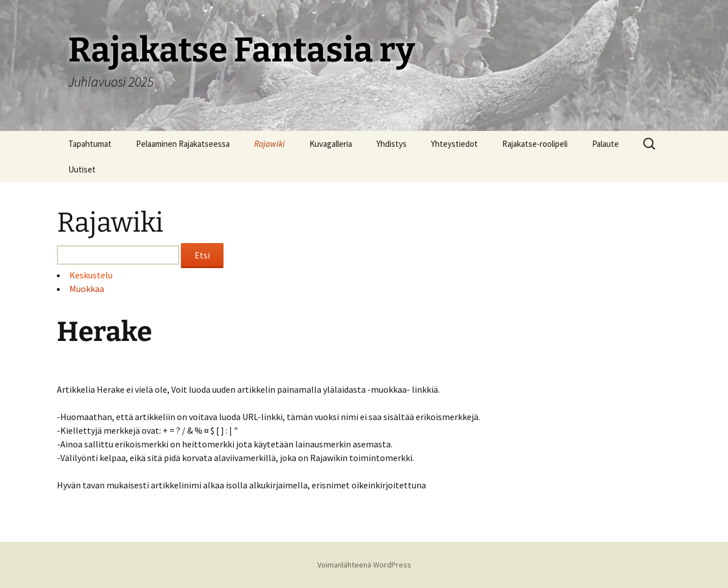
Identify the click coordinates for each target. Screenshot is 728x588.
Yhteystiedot (454, 144)
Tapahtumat (90, 144)
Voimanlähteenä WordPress (364, 565)
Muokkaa (87, 289)
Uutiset (82, 169)
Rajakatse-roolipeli (535, 144)
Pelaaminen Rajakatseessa (183, 144)
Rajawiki (270, 144)
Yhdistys (392, 144)
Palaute (605, 144)
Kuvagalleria (331, 144)
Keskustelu (91, 275)
